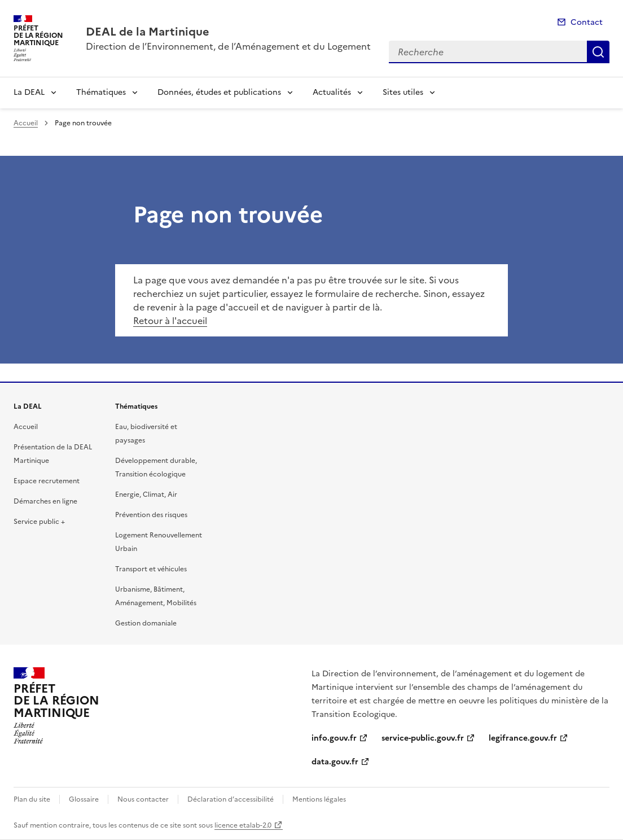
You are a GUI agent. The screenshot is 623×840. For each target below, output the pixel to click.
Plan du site (32, 799)
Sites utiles (403, 92)
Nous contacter (143, 799)
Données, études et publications (219, 92)
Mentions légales (319, 799)
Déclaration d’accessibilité (231, 799)
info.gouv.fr (334, 738)
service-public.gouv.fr (423, 738)
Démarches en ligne (45, 501)
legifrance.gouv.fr (523, 738)
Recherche (598, 52)
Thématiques (101, 92)
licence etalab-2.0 (243, 825)
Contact (587, 22)
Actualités (332, 92)
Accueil (26, 123)
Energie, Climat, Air (146, 495)
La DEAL (29, 92)
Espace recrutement (47, 481)
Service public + (39, 522)
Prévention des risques (151, 515)
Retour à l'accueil (170, 321)
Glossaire (84, 799)
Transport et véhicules (151, 569)
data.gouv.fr (335, 762)
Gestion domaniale (146, 623)
